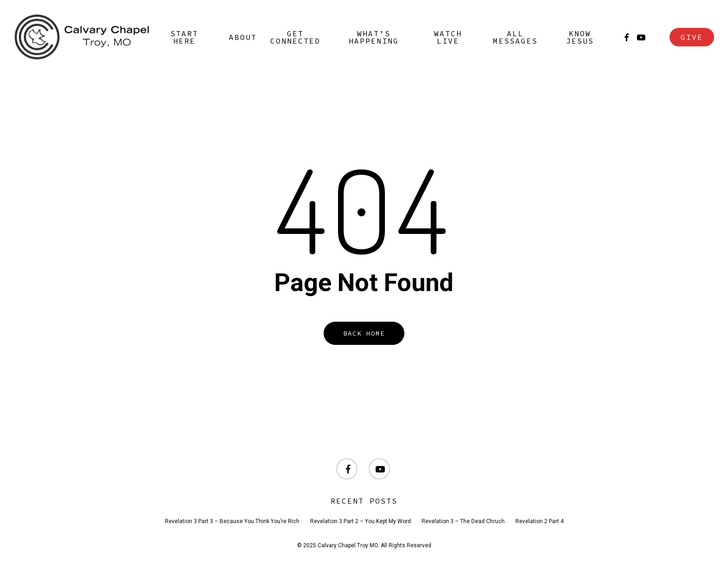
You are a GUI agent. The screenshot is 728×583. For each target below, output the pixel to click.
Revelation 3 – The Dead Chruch (463, 521)
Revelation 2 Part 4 (539, 521)
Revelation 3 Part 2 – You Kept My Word (361, 521)
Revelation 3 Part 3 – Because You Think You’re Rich (232, 521)
